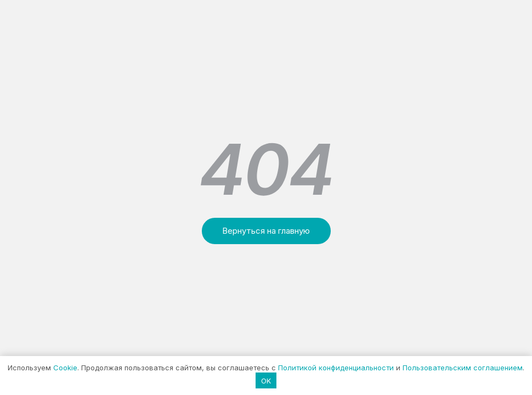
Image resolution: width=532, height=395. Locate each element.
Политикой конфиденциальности (336, 368)
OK (266, 381)
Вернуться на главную (266, 231)
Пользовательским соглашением (463, 368)
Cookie (65, 368)
